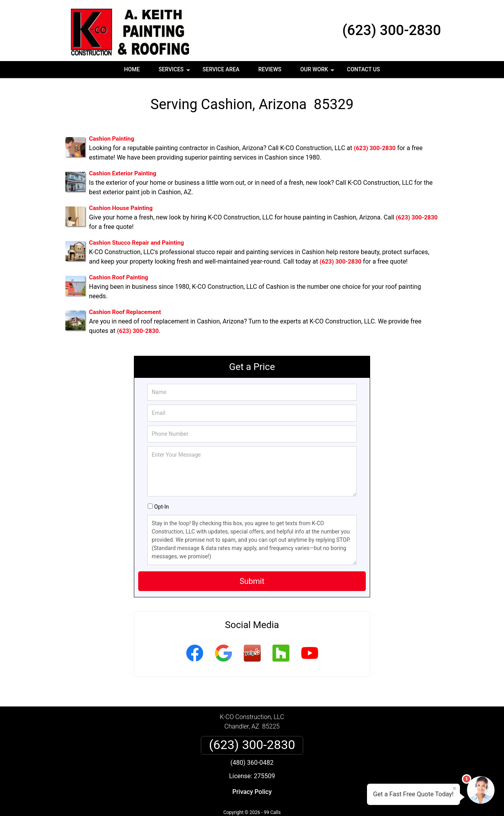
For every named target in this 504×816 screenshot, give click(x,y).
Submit (252, 581)
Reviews (270, 69)
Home (132, 69)
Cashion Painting (112, 139)
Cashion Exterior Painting (123, 173)
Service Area (221, 69)
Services (175, 72)
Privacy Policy (252, 792)
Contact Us (363, 69)
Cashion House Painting (121, 208)
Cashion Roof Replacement (125, 312)
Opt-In (161, 507)
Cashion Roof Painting (119, 277)
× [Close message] (454, 788)
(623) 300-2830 (392, 30)
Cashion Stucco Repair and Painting (136, 243)
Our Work (318, 72)
